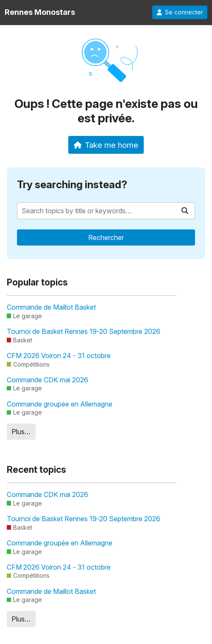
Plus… (21, 432)
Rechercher (106, 237)
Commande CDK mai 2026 (47, 380)
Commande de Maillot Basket (51, 307)
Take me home (106, 145)
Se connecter (180, 12)
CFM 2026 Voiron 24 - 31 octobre (59, 356)
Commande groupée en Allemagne (60, 404)
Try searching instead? (72, 185)
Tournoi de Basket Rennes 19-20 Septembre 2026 (84, 331)
